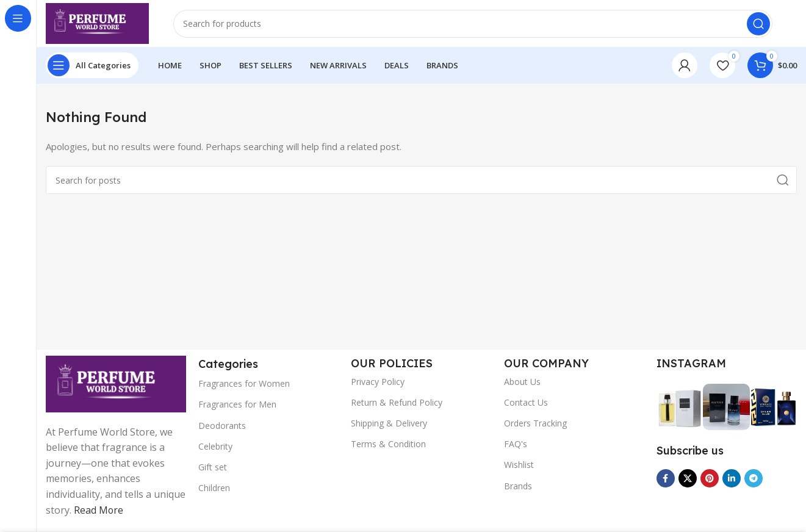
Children (214, 490)
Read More (99, 511)
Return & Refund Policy (397, 404)
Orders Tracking (535, 425)
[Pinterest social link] (710, 480)
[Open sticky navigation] (92, 67)
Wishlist (519, 466)
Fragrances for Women (244, 385)
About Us (522, 383)
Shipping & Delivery (389, 425)
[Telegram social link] (754, 480)
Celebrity (215, 448)
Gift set (213, 469)
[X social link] (688, 480)
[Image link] (116, 384)
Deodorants (222, 427)
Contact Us (526, 404)
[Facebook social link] (666, 480)
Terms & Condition (388, 446)
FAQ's (516, 446)
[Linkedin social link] (732, 480)
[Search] (475, 24)
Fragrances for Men (237, 406)
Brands (518, 487)
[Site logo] (99, 23)
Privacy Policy (378, 383)
